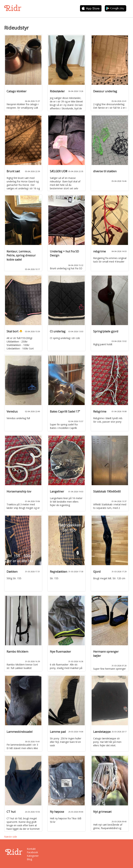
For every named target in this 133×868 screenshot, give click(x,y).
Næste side (11, 837)
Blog (29, 859)
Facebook (32, 852)
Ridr (13, 8)
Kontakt (31, 849)
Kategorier (33, 856)
